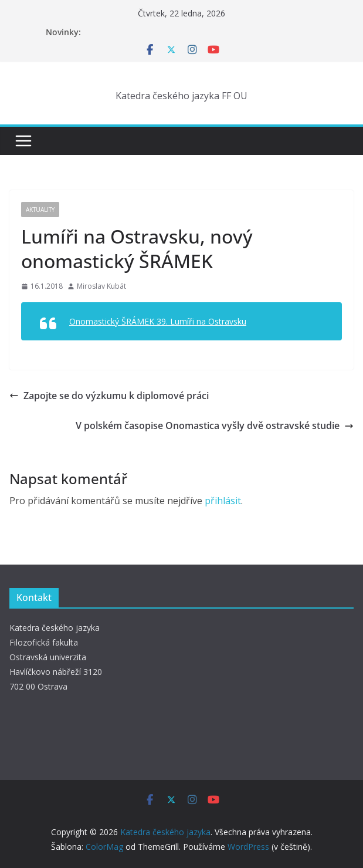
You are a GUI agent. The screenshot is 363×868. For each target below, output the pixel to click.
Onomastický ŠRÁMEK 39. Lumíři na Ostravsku (158, 321)
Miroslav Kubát (101, 286)
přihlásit (223, 501)
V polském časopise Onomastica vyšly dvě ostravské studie (215, 425)
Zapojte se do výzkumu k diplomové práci (109, 396)
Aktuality (40, 210)
